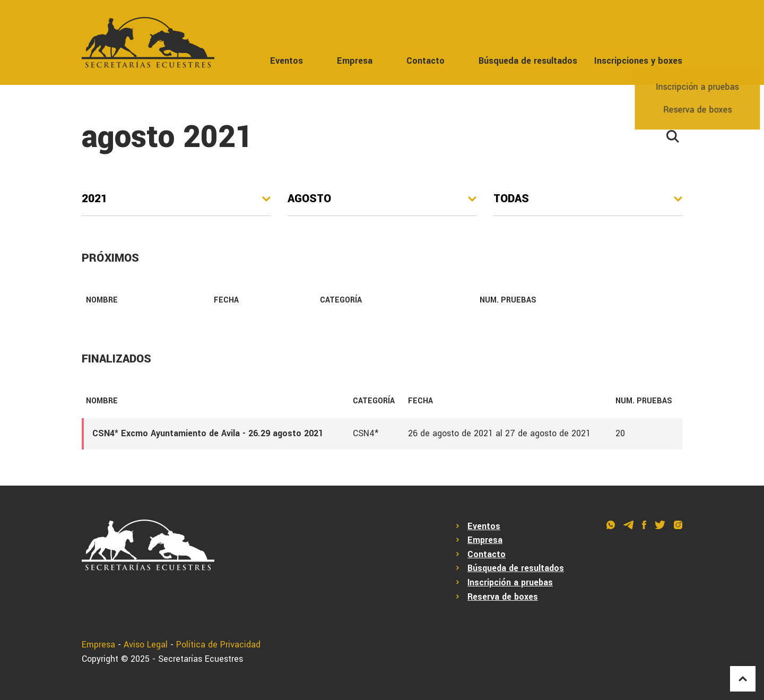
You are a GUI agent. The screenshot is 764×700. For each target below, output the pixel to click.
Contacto (426, 61)
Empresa (355, 61)
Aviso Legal (146, 645)
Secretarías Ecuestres (201, 659)
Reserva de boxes (503, 597)
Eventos (286, 61)
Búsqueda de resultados (528, 61)
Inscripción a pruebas (510, 582)
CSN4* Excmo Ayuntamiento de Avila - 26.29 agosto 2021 (208, 433)
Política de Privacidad (218, 645)
